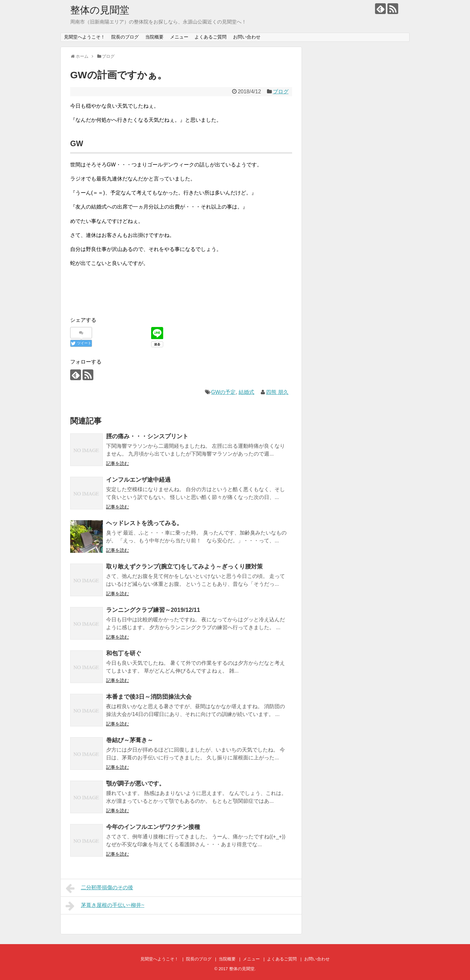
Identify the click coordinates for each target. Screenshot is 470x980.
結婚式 (246, 392)
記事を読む (117, 463)
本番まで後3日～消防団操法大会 (149, 697)
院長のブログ (125, 37)
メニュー (179, 37)
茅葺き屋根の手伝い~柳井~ (105, 906)
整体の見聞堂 (100, 10)
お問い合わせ (247, 37)
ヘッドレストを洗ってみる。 (144, 523)
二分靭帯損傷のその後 (99, 888)
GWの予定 (224, 392)
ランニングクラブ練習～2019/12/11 (153, 610)
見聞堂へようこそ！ (85, 37)
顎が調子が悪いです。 (135, 784)
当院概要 (154, 37)
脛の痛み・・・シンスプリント (147, 436)
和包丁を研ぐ (124, 653)
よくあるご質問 (211, 37)
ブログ (281, 92)
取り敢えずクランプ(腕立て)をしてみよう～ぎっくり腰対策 (184, 567)
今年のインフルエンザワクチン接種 (153, 827)
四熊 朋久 (277, 392)
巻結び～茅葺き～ (130, 740)
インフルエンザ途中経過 (138, 480)
